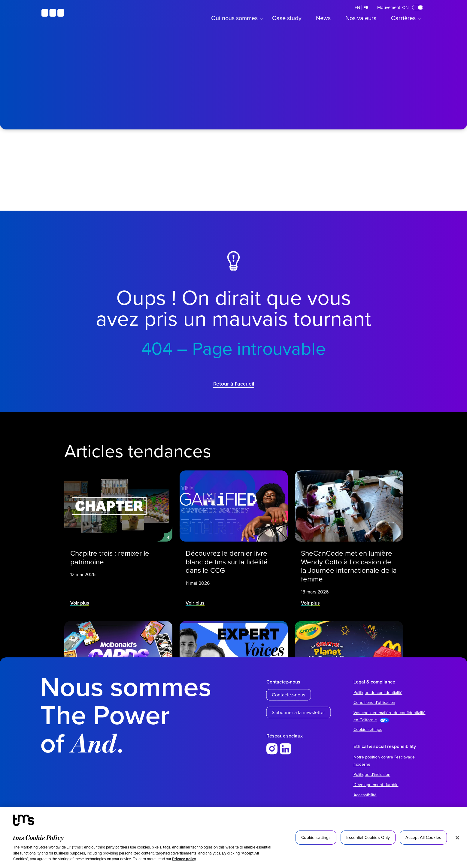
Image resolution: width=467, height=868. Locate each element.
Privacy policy (184, 859)
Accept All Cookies (423, 837)
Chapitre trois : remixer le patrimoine (110, 557)
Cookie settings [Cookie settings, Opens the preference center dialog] (316, 837)
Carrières (403, 18)
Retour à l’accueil (234, 384)
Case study (287, 18)
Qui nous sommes (234, 18)
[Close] (457, 838)
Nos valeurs (361, 18)
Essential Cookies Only (368, 837)
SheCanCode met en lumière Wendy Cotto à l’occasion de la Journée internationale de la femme (349, 565)
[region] (234, 838)
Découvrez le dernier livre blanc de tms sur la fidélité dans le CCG (227, 561)
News (323, 18)
